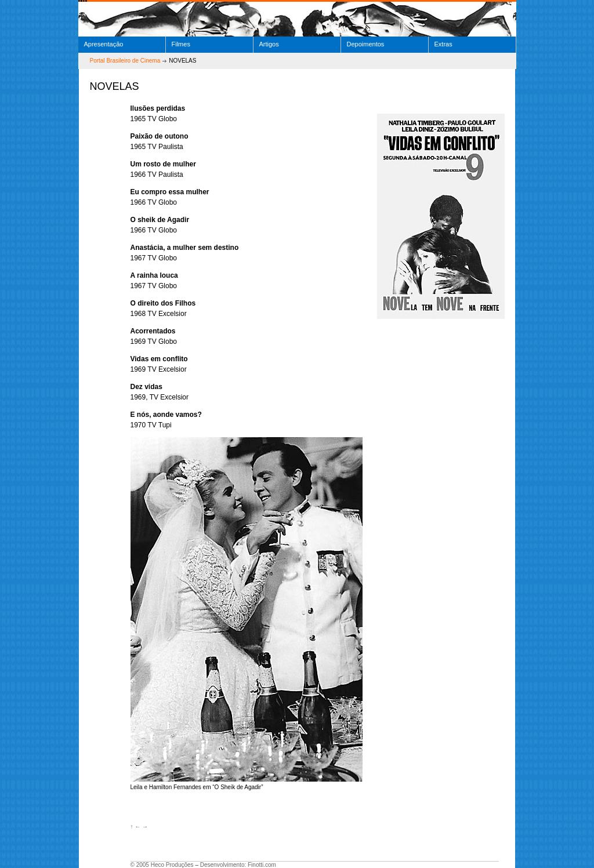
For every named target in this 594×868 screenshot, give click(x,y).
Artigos (269, 44)
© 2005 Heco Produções (162, 865)
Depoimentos (366, 44)
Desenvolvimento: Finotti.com (238, 865)
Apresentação (104, 44)
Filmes (181, 44)
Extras (443, 44)
